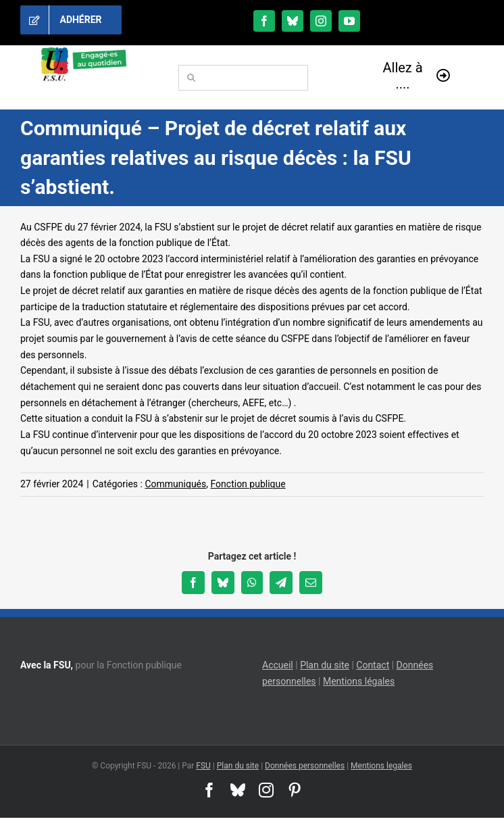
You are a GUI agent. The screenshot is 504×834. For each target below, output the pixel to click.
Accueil (278, 665)
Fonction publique (248, 484)
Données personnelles (305, 766)
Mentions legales (381, 766)
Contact (373, 665)
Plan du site (325, 665)
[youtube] (349, 21)
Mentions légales (359, 681)
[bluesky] (293, 21)
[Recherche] (191, 78)
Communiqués (175, 484)
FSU (203, 766)
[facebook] (264, 21)
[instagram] (321, 21)
